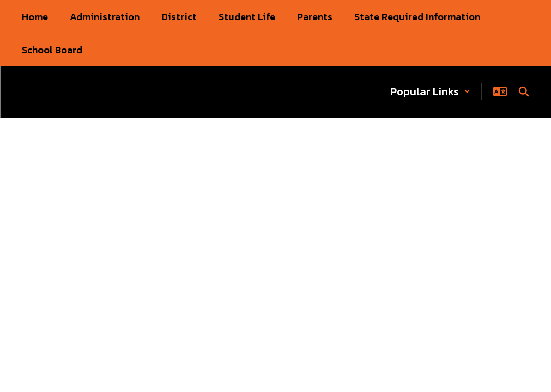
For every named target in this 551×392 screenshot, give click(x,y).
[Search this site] (524, 91)
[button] (430, 91)
